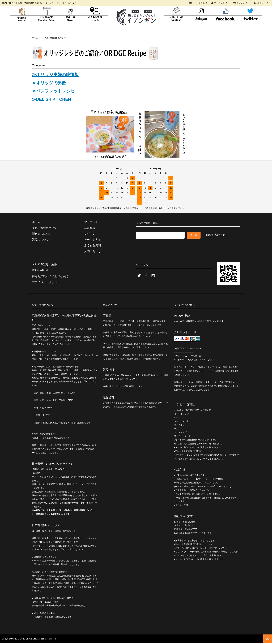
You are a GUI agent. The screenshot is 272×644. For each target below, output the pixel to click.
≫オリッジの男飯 (49, 83)
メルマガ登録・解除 (44, 264)
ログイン (241, 3)
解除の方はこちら (217, 235)
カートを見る (199, 3)
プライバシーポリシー (46, 281)
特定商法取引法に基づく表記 (50, 276)
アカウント (220, 3)
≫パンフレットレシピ (54, 91)
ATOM (44, 270)
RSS (35, 270)
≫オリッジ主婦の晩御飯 (55, 74)
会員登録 (262, 3)
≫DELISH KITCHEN (51, 99)
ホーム (35, 38)
